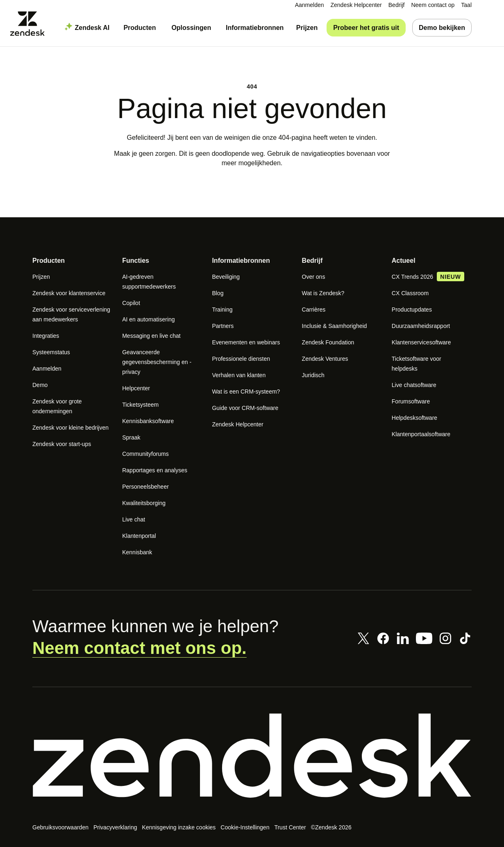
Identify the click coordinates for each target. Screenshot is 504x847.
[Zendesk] (252, 756)
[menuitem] (397, 5)
